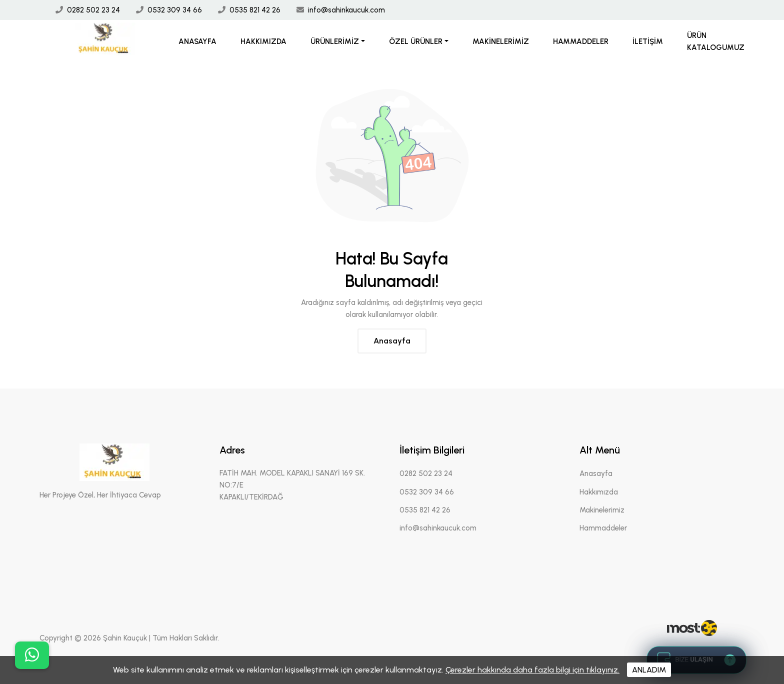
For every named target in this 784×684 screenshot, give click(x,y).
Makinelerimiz (501, 41)
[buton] (32, 655)
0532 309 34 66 (175, 10)
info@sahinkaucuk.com (346, 10)
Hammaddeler (581, 41)
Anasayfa (197, 41)
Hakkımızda (263, 41)
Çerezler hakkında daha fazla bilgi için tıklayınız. (532, 670)
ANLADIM (649, 670)
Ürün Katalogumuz (716, 41)
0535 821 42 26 (255, 10)
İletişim (648, 41)
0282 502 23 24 (93, 10)
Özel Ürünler (416, 41)
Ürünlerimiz (335, 41)
